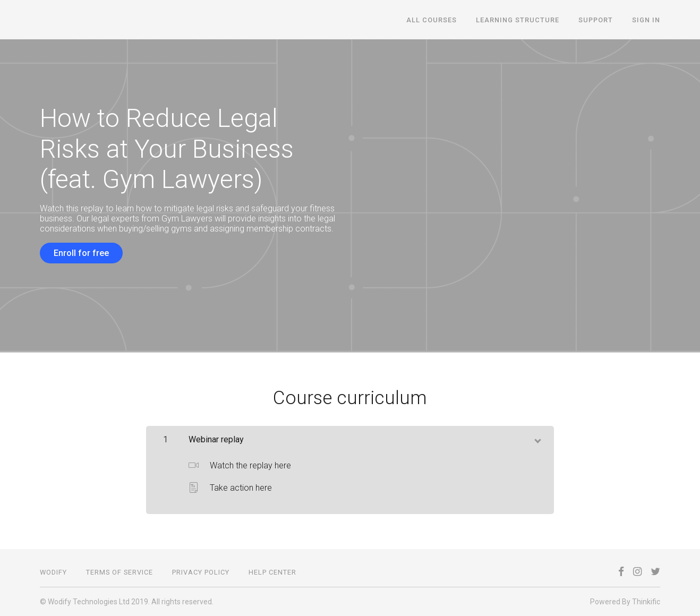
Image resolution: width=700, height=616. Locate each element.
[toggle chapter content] (537, 439)
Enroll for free (81, 253)
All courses (432, 20)
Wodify (53, 572)
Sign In (646, 20)
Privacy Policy (201, 572)
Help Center (272, 572)
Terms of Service (119, 572)
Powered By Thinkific (625, 602)
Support (596, 20)
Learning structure (518, 20)
